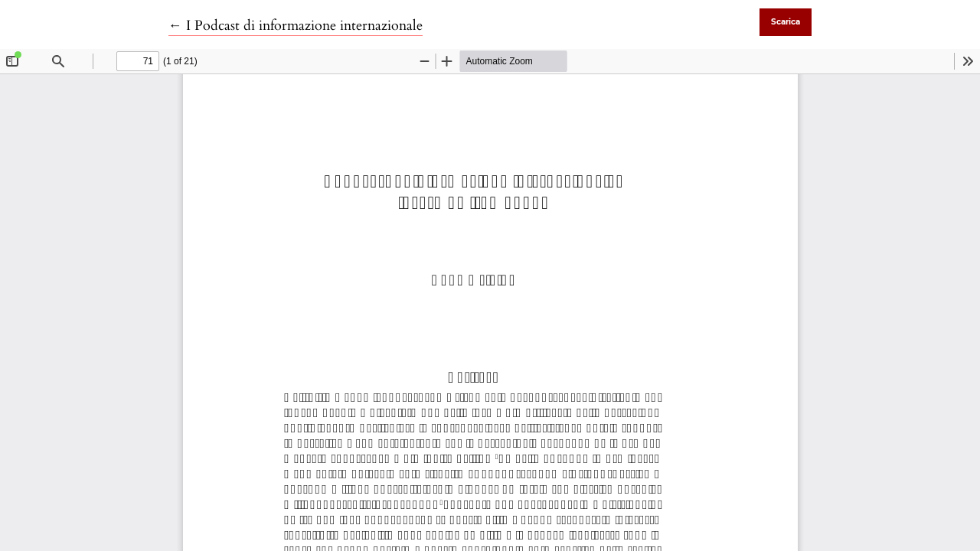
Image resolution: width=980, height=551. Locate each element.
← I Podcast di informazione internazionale (296, 26)
